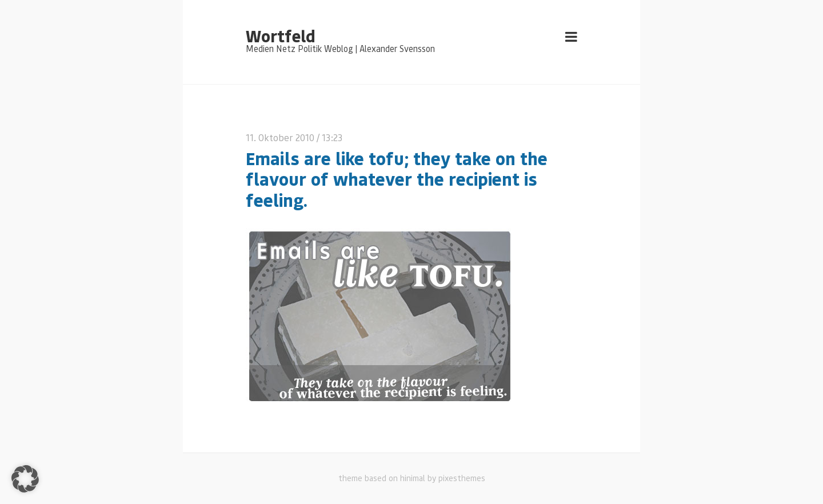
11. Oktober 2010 (280, 137)
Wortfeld (280, 35)
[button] (25, 479)
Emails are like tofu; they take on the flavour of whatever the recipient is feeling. (397, 179)
